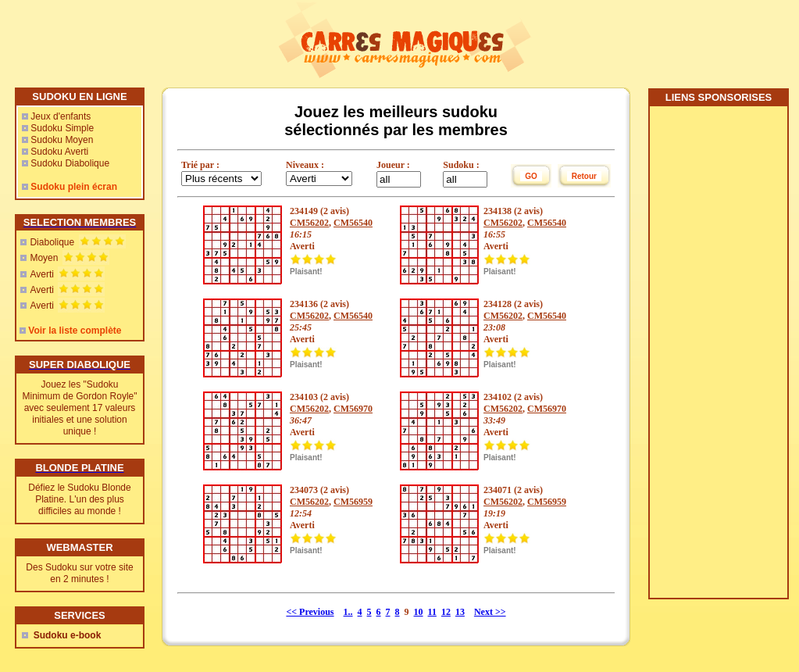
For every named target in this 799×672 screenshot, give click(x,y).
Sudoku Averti (59, 152)
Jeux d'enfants (61, 116)
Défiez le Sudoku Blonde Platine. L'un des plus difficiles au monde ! (79, 499)
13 (460, 612)
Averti (41, 274)
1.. (348, 612)
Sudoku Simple (62, 128)
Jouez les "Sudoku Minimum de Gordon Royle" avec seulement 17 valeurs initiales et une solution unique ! (80, 408)
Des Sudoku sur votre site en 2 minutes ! (79, 573)
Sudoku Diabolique (70, 163)
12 (446, 612)
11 (432, 612)
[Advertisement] (718, 358)
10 (419, 612)
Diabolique (52, 242)
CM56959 (353, 502)
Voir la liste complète (75, 331)
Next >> (490, 612)
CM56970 (353, 409)
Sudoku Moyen (62, 140)
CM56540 (353, 223)
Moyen (44, 258)
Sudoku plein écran (74, 187)
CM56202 (309, 223)
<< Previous (310, 612)
